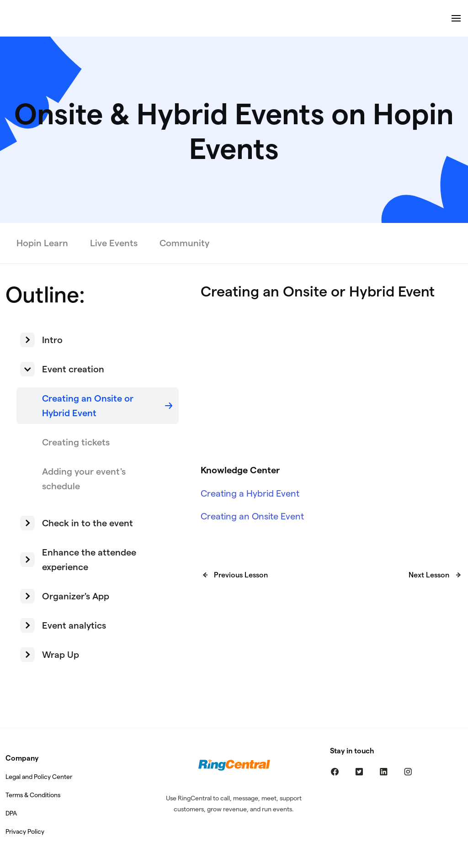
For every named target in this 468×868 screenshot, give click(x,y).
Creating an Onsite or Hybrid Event (88, 406)
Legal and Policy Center (39, 777)
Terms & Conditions (33, 795)
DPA (11, 813)
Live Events (114, 243)
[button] (98, 340)
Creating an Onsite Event (252, 516)
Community (184, 243)
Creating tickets (76, 442)
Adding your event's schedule (84, 479)
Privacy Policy (25, 831)
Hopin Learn (42, 243)
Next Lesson (429, 575)
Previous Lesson (241, 575)
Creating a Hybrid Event (250, 493)
